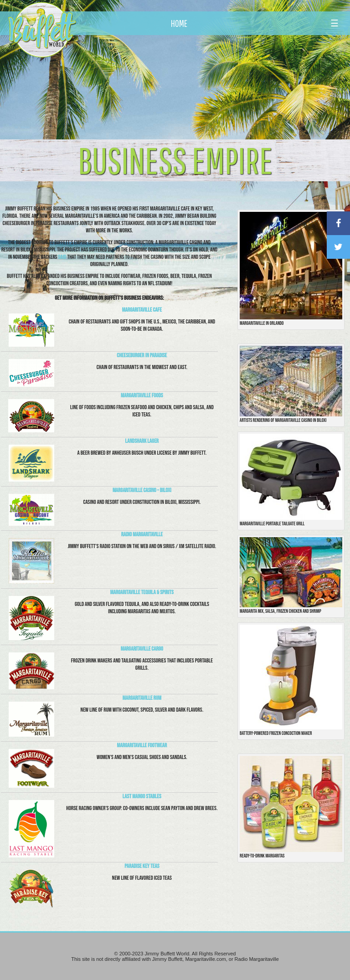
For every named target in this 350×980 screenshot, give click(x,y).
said (62, 257)
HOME (179, 23)
